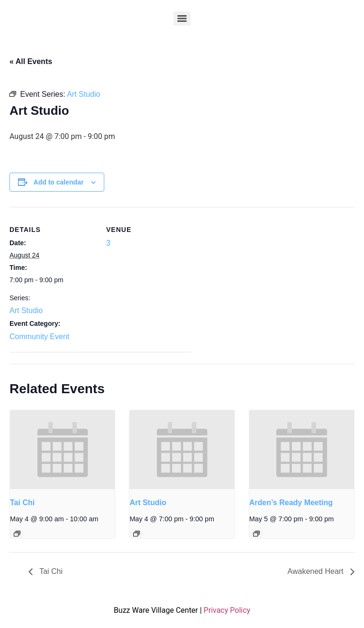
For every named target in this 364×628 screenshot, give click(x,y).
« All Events (31, 61)
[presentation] (62, 450)
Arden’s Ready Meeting (291, 503)
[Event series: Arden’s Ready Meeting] (256, 534)
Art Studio (26, 310)
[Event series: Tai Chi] (17, 534)
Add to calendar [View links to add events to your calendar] (59, 182)
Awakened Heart (317, 571)
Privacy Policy (227, 610)
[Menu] (182, 18)
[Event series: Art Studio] (136, 534)
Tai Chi (22, 503)
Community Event (39, 337)
